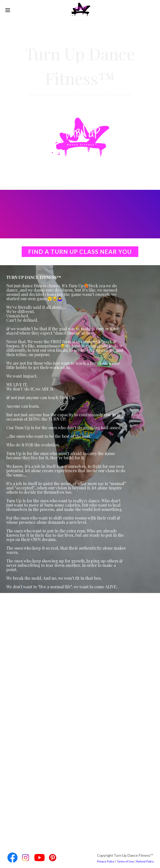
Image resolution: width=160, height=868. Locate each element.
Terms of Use (125, 861)
